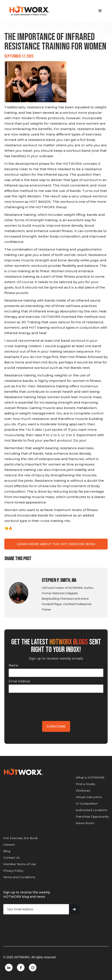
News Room (85, 823)
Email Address (19, 681)
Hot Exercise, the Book (21, 838)
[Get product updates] (36, 909)
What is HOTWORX (90, 777)
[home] (28, 10)
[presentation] (42, 703)
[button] (100, 11)
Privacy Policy (13, 871)
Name (13, 665)
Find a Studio (86, 784)
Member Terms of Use (20, 864)
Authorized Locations (91, 810)
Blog (7, 851)
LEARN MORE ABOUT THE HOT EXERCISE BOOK (56, 544)
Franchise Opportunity (92, 817)
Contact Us (11, 858)
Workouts (83, 790)
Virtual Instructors (89, 797)
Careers (9, 845)
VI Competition (87, 803)
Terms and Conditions (19, 877)
